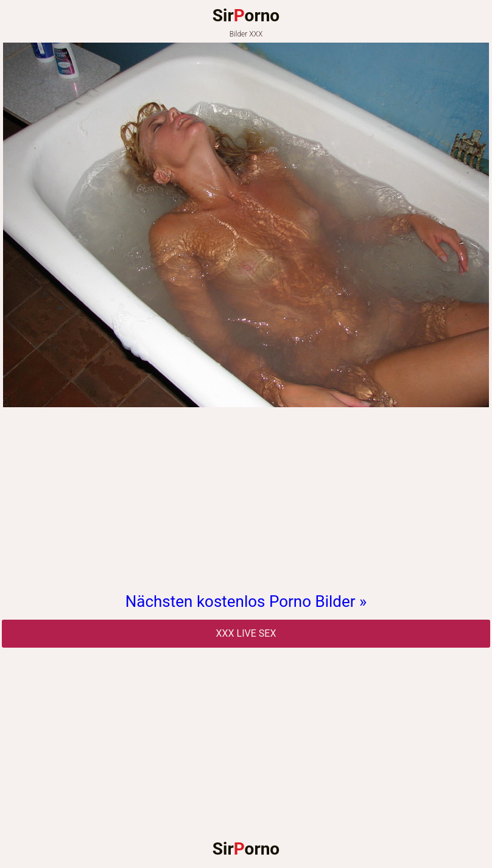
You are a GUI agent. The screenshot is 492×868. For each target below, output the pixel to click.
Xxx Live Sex (246, 633)
